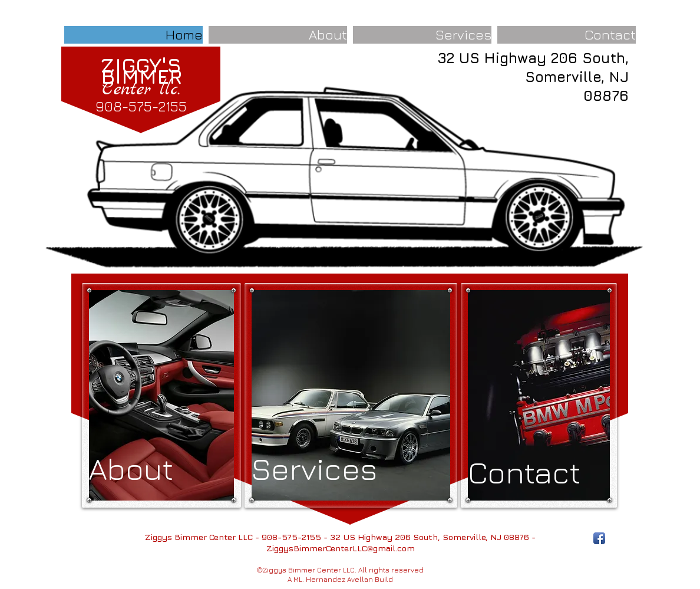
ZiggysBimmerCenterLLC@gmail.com (341, 548)
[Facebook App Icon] (599, 538)
